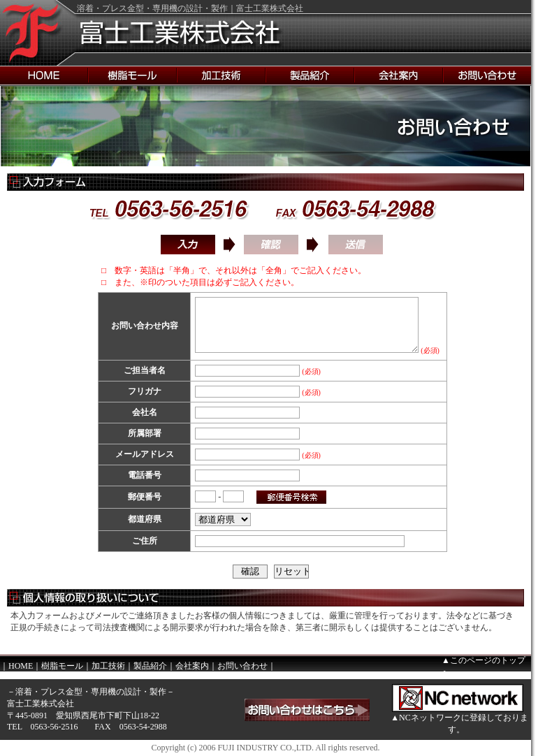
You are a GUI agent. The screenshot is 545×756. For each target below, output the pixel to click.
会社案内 (192, 666)
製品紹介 (150, 666)
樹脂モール (62, 666)
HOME (21, 666)
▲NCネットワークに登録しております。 (459, 724)
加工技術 (108, 666)
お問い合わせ (242, 666)
